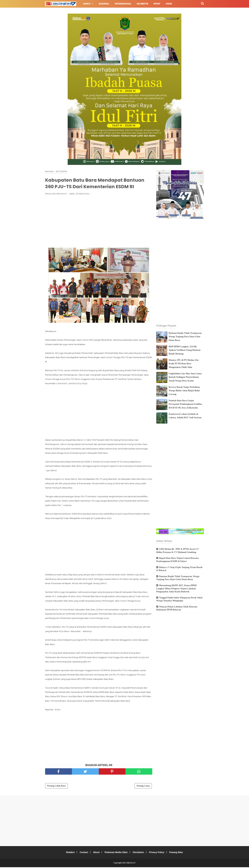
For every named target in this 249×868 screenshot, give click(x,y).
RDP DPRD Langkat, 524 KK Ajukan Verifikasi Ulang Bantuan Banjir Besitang (185, 350)
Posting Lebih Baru (56, 787)
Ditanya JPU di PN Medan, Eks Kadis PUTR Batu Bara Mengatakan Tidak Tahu (184, 364)
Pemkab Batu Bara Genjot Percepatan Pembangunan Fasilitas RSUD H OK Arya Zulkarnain (185, 404)
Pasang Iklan (179, 853)
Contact (82, 853)
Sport (157, 4)
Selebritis (142, 4)
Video (169, 4)
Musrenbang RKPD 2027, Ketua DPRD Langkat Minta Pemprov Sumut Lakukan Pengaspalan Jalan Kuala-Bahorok (177, 589)
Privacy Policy (159, 853)
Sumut (87, 4)
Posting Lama (143, 787)
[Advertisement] (99, 222)
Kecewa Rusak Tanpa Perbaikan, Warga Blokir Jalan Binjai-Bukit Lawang (184, 391)
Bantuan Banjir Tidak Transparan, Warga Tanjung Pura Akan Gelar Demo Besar (185, 337)
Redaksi (68, 853)
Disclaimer (139, 853)
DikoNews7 (131, 864)
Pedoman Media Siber (116, 853)
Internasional (123, 4)
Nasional (104, 4)
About (95, 853)
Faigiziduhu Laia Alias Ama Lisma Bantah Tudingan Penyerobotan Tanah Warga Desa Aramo (185, 377)
